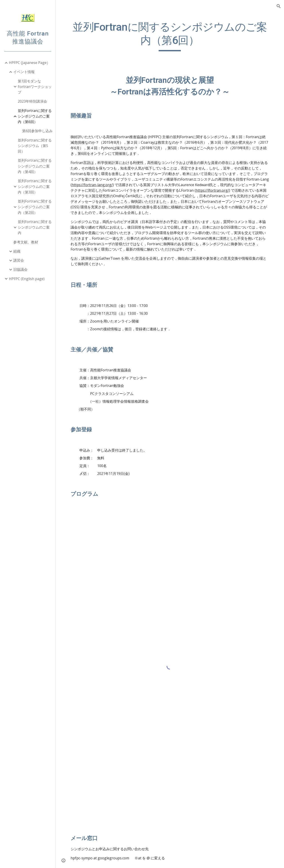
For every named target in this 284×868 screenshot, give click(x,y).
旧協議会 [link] (20, 269)
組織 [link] (17, 251)
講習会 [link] (19, 260)
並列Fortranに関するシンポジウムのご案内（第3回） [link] (35, 186)
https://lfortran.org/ (212, 190)
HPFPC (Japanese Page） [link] (30, 63)
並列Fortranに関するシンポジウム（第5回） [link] (35, 146)
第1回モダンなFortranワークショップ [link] (35, 87)
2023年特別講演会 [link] (32, 101)
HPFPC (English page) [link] (27, 279)
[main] (170, 36)
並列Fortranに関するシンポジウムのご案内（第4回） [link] (35, 166)
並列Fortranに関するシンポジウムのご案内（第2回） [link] (35, 207)
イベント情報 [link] (24, 72)
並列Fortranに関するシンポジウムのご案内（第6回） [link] (35, 116)
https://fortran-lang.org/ (92, 185)
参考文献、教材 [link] (26, 242)
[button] (279, 6)
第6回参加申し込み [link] (37, 131)
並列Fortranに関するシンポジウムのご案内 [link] (35, 227)
